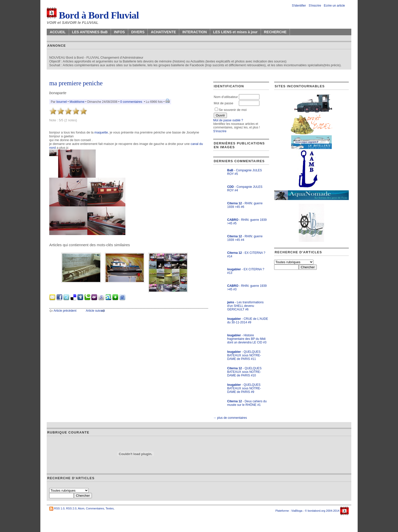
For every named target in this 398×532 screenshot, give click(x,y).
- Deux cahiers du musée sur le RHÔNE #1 (247, 403)
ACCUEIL (58, 32)
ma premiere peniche (76, 83)
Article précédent (65, 311)
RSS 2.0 (71, 508)
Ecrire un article (334, 6)
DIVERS (138, 32)
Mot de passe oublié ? (228, 120)
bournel (62, 102)
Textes (110, 508)
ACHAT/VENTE (163, 32)
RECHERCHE (275, 32)
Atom (81, 508)
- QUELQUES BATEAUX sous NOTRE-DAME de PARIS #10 (244, 372)
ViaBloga (297, 511)
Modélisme (77, 102)
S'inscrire (315, 6)
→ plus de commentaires (230, 418)
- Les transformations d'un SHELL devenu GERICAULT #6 (245, 306)
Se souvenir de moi (231, 110)
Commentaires (95, 508)
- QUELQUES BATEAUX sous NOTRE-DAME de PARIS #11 (244, 355)
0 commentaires (132, 102)
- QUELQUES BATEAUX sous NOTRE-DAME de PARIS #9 (244, 388)
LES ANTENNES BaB (90, 32)
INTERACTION (194, 32)
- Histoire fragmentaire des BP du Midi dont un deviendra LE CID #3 (247, 339)
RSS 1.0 (59, 508)
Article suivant (95, 311)
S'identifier (299, 6)
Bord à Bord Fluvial (93, 15)
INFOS (119, 32)
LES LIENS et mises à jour (235, 32)
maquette (101, 132)
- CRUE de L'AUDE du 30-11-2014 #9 (248, 321)
